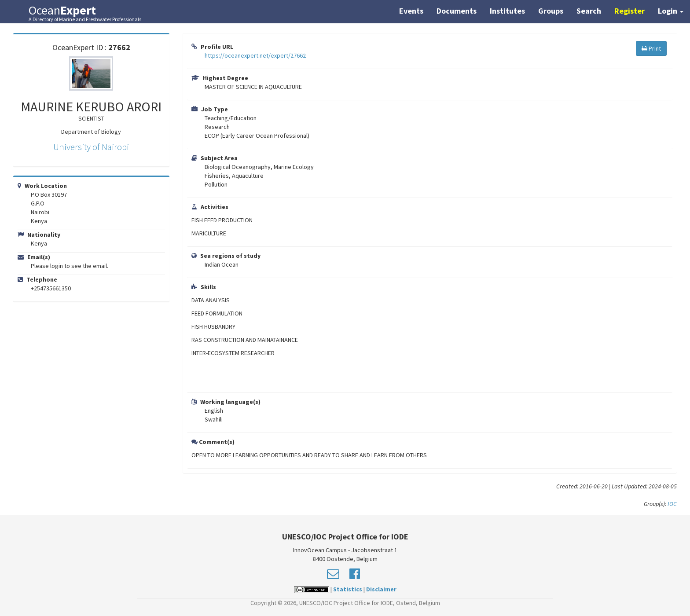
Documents (457, 11)
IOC (672, 504)
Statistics (348, 589)
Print (651, 48)
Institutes (507, 11)
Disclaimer (381, 589)
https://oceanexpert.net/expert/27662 (255, 55)
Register (629, 11)
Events (411, 11)
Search (589, 11)
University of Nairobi (91, 147)
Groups (551, 11)
